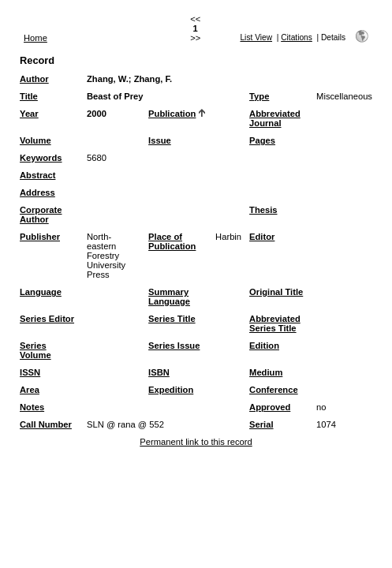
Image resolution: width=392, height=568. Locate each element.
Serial (261, 424)
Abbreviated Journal (275, 118)
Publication (172, 114)
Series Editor (47, 319)
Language (41, 292)
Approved (270, 407)
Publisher (40, 237)
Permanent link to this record (196, 442)
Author (34, 79)
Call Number (46, 424)
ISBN (159, 372)
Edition (264, 346)
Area (30, 390)
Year (29, 114)
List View (256, 37)
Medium (266, 372)
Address (37, 192)
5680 (97, 158)
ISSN (30, 372)
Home (35, 38)
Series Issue (174, 346)
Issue (160, 140)
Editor (262, 237)
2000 (97, 114)
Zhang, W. (108, 79)
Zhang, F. (153, 79)
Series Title (172, 319)
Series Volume (35, 350)
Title (29, 96)
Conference (274, 390)
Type (259, 96)
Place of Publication (172, 241)
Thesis (263, 210)
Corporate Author (41, 215)
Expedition (171, 390)
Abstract (37, 175)
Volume (35, 140)
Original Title (276, 292)
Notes (32, 407)
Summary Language (169, 297)
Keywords (41, 158)
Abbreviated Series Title (275, 323)
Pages (262, 140)
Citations (297, 37)
